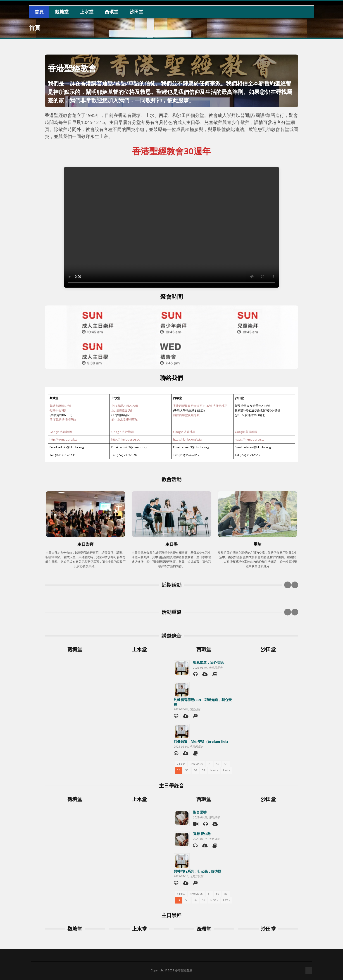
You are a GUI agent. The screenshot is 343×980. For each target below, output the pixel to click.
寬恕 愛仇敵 (202, 834)
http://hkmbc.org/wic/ (188, 439)
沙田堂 (136, 12)
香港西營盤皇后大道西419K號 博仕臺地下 (200, 406)
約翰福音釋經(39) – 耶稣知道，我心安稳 (203, 702)
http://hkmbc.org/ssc (125, 439)
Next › (214, 770)
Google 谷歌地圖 (61, 432)
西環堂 (112, 12)
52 (218, 764)
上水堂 (87, 12)
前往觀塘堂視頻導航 (63, 420)
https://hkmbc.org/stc (249, 439)
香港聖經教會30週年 (171, 151)
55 (187, 770)
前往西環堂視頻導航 (186, 415)
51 (209, 764)
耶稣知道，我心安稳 (208, 662)
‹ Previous (196, 764)
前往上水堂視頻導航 (125, 420)
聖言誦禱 (200, 812)
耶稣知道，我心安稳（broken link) (201, 742)
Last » (227, 770)
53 (226, 764)
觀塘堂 (62, 12)
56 (195, 770)
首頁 (39, 12)
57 (204, 770)
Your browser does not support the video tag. (171, 227)
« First (181, 764)
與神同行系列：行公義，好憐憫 (198, 871)
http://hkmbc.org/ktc (63, 439)
